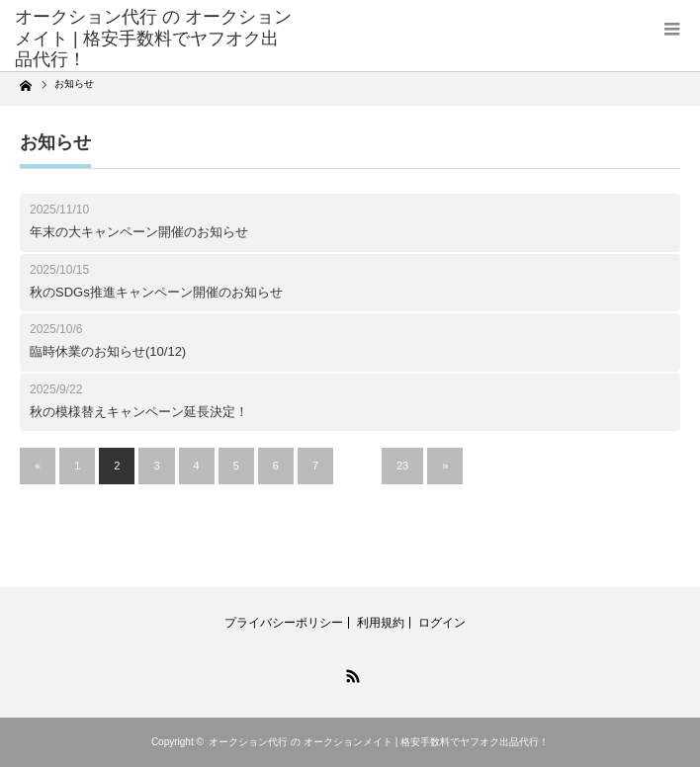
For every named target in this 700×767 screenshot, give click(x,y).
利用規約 (381, 623)
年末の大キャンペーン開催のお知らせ (139, 232)
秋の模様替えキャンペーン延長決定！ (139, 412)
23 (402, 466)
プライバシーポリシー (284, 623)
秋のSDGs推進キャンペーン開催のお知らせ (156, 292)
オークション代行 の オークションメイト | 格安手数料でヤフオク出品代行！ (379, 742)
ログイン (442, 623)
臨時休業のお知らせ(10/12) (108, 351)
